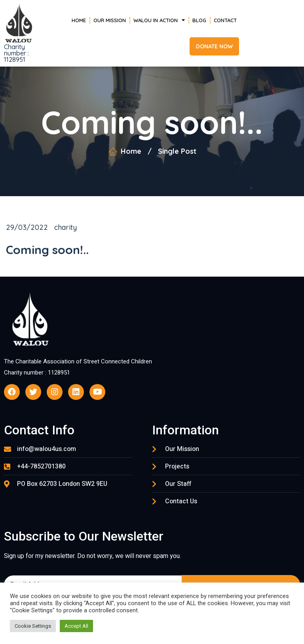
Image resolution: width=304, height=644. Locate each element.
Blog (199, 20)
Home (79, 20)
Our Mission (110, 20)
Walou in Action (159, 20)
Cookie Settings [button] (33, 626)
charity (66, 227)
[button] (214, 46)
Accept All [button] (76, 626)
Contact (225, 20)
